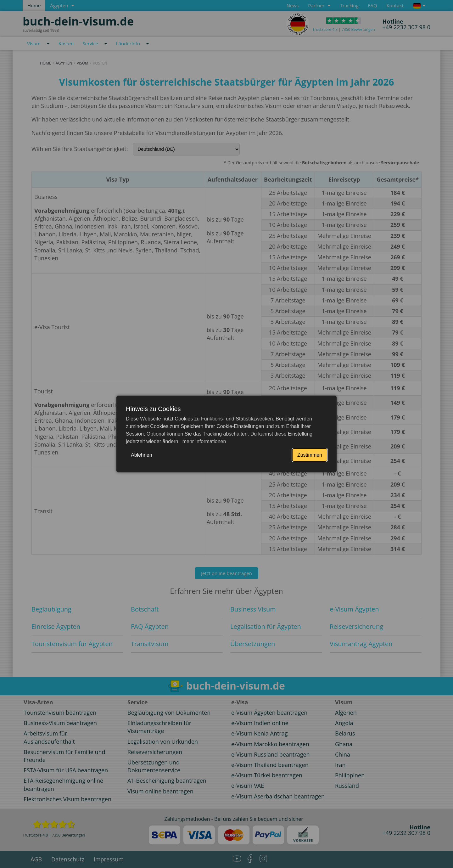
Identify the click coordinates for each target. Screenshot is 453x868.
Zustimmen (310, 455)
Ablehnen (142, 455)
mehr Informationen (203, 441)
